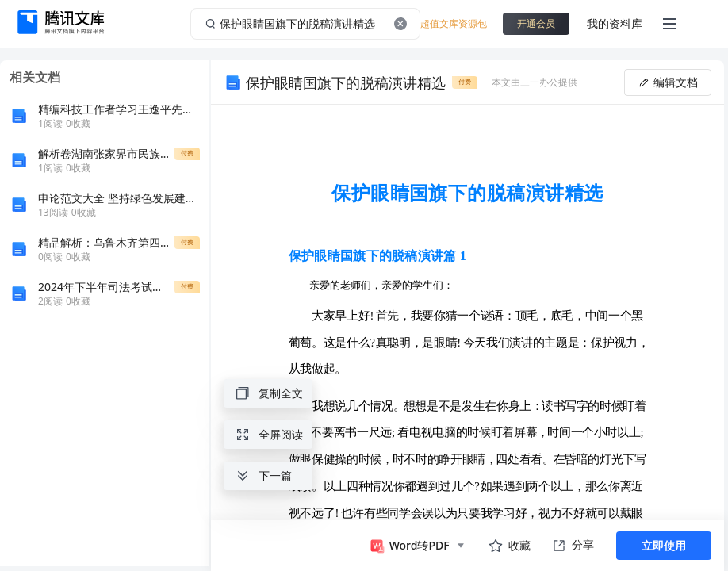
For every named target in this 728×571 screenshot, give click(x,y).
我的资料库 (615, 23)
